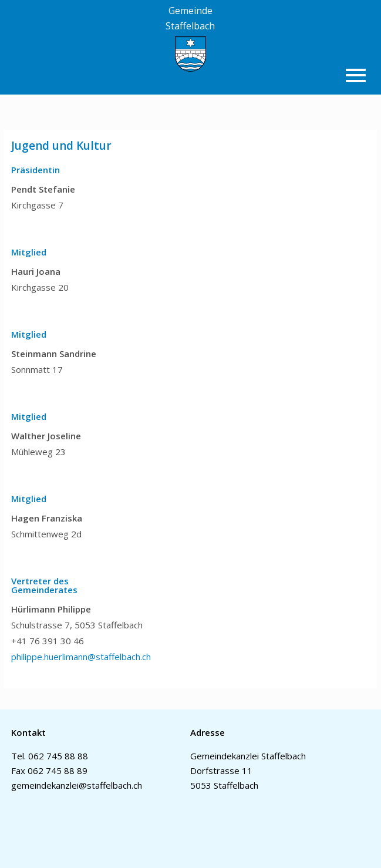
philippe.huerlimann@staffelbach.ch (81, 657)
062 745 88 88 (58, 756)
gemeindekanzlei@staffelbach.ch (77, 785)
